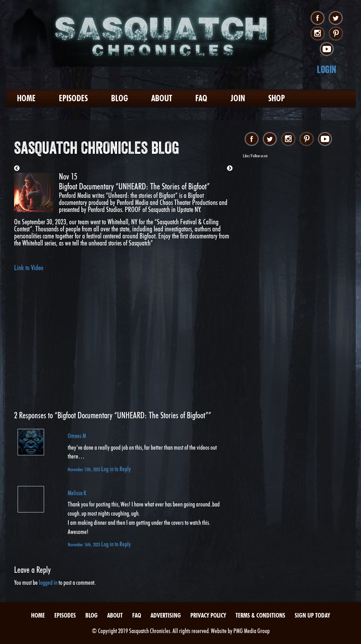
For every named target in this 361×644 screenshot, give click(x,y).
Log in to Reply (116, 469)
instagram (317, 34)
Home (26, 98)
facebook (317, 18)
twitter (336, 18)
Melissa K (77, 493)
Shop (277, 98)
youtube (327, 49)
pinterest (336, 34)
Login (327, 69)
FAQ (201, 98)
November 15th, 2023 (84, 469)
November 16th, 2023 (84, 544)
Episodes (73, 98)
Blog (120, 98)
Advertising (166, 615)
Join (238, 98)
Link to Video (29, 268)
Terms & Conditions (260, 615)
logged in (48, 582)
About (162, 98)
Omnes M (77, 436)
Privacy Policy (208, 615)
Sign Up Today (312, 615)
